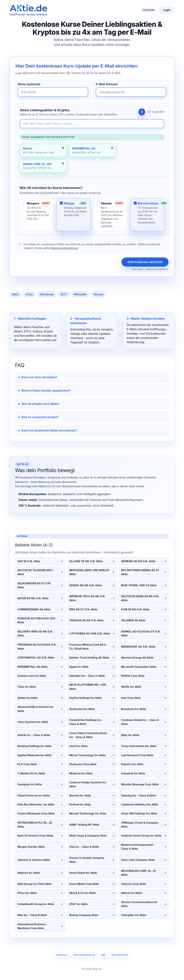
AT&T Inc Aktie (78, 904)
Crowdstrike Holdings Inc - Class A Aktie (86, 722)
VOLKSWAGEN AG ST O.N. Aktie (34, 585)
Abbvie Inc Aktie (132, 893)
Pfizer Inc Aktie (27, 893)
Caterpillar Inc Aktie (134, 915)
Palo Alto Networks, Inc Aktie (36, 805)
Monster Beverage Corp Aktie (140, 784)
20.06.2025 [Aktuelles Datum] (149, 10)
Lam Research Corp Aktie (137, 755)
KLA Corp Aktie (27, 764)
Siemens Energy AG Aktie (137, 658)
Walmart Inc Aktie (29, 873)
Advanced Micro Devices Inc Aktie (36, 709)
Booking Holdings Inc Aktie (35, 746)
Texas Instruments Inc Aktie (139, 746)
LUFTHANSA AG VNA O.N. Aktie (90, 634)
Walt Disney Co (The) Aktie (34, 884)
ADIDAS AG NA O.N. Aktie (85, 585)
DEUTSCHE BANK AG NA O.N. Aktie (140, 598)
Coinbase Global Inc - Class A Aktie (140, 722)
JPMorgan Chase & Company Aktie (140, 825)
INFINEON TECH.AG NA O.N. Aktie (87, 598)
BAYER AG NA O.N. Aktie (33, 598)
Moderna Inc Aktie (81, 773)
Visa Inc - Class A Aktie (84, 847)
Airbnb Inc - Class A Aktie (34, 735)
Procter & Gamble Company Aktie (87, 860)
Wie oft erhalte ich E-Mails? (40, 404)
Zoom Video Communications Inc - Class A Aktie (88, 735)
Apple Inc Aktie (79, 667)
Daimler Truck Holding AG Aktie (89, 658)
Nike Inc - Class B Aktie (32, 915)
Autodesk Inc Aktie (133, 773)
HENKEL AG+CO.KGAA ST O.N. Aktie (141, 634)
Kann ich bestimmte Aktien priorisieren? (49, 430)
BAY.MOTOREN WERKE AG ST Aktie (140, 572)
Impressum (62, 955)
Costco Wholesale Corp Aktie (36, 814)
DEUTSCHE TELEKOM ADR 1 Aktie (35, 572)
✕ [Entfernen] (63, 148)
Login (167, 10)
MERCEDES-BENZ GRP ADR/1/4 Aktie (89, 572)
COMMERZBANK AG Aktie (34, 609)
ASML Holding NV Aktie (84, 825)
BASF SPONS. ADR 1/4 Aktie (139, 585)
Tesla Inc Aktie (27, 687)
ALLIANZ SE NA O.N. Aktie (86, 561)
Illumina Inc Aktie (80, 796)
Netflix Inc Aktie (131, 687)
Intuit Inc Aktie (78, 746)
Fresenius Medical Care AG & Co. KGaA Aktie (88, 647)
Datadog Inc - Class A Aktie (139, 796)
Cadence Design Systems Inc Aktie (88, 784)
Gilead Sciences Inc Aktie (34, 796)
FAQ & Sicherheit (119, 955)
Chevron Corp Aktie (134, 884)
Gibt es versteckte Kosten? (40, 417)
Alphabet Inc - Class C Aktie (87, 676)
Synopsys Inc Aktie (30, 784)
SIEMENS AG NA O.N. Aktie (138, 561)
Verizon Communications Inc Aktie (139, 904)
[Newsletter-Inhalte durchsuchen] (92, 124)
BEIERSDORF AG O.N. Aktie (138, 647)
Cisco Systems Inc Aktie (33, 722)
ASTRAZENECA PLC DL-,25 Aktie (35, 825)
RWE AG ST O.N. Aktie (83, 609)
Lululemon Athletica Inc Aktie (140, 805)
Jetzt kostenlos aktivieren (145, 262)
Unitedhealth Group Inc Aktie (36, 904)
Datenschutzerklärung (64, 248)
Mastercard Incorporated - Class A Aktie (138, 847)
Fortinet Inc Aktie (80, 805)
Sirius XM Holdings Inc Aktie (139, 814)
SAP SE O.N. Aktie (29, 561)
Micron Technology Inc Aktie (87, 755)
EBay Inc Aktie (130, 735)
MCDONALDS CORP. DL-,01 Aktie (139, 873)
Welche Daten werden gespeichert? (46, 390)
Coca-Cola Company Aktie (138, 860)
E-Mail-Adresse (107, 84)
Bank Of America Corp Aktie (35, 836)
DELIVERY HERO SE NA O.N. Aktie (35, 634)
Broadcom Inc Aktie (134, 709)
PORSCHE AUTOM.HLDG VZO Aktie (36, 620)
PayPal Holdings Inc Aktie (85, 698)
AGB (103, 955)
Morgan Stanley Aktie (31, 847)
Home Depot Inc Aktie (83, 873)
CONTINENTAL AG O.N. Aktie (36, 658)
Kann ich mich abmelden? (39, 377)
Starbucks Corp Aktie (83, 764)
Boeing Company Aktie (84, 915)
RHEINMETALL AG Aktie (33, 667)
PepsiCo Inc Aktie (132, 764)
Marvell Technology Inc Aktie (88, 814)
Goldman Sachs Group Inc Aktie (141, 836)
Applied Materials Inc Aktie (34, 755)
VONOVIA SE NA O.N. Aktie (86, 620)
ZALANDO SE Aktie (133, 620)
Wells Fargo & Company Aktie (88, 836)
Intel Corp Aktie (131, 698)
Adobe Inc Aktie (27, 698)
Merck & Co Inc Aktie (82, 893)
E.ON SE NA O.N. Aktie (135, 609)
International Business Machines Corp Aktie (32, 926)
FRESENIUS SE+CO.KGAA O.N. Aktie (37, 647)
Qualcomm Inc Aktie (82, 709)
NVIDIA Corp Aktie (133, 676)
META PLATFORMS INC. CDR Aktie (88, 687)
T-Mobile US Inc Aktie (31, 773)
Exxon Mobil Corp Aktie (84, 884)
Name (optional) (29, 84)
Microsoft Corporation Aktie (139, 667)
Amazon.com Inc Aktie (32, 676)
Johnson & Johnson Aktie (34, 860)
